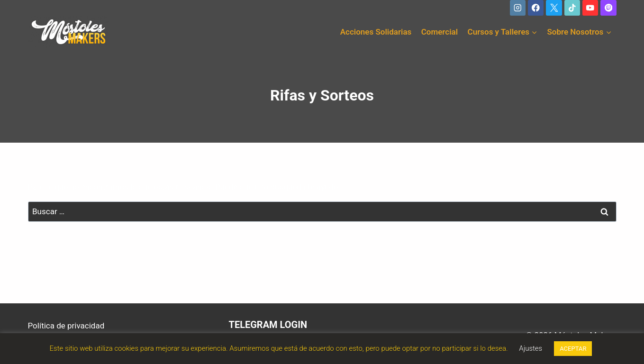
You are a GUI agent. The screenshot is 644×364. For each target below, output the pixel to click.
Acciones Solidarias (376, 32)
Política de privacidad (66, 326)
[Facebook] (536, 8)
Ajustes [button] (531, 348)
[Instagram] (518, 8)
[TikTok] (572, 8)
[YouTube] (590, 8)
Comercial (440, 32)
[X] (554, 8)
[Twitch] (608, 8)
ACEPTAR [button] (573, 349)
